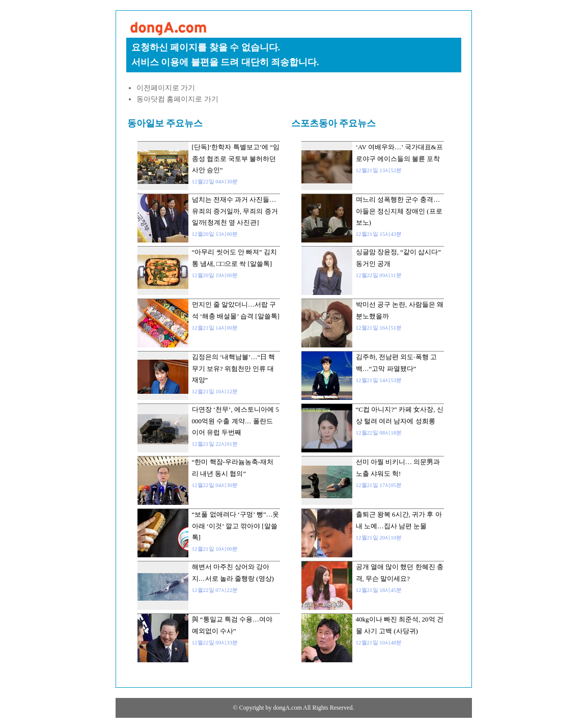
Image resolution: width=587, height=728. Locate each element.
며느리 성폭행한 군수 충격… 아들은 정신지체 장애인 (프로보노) (399, 211)
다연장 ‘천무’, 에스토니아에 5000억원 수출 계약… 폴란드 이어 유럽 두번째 (235, 421)
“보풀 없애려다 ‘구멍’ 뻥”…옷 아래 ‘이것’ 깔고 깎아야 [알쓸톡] (236, 526)
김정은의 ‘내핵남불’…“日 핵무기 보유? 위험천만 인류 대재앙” (234, 368)
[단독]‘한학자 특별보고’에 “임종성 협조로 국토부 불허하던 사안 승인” (236, 158)
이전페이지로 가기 (166, 88)
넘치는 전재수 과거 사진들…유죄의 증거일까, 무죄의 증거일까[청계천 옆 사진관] (235, 211)
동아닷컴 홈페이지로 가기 (177, 99)
